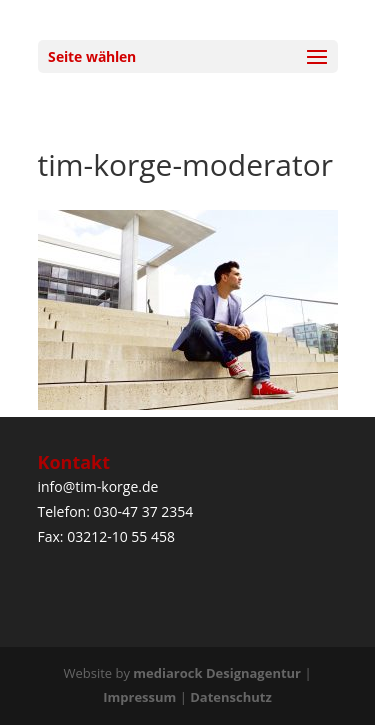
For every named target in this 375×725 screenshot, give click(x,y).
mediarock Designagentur (217, 673)
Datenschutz (231, 697)
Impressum (139, 697)
